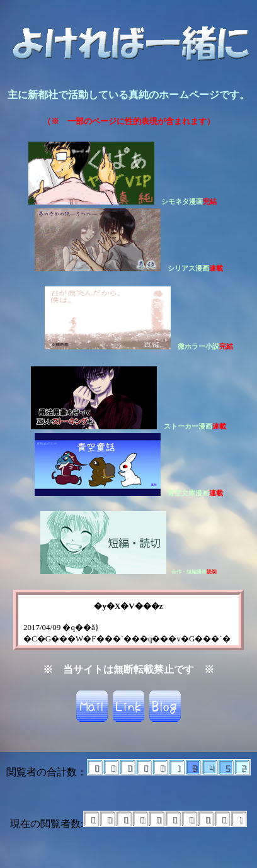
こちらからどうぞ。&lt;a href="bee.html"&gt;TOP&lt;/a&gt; (128, 620)
